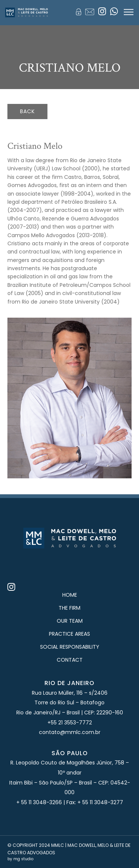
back (27, 111)
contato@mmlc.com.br (70, 732)
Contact (70, 660)
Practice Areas (69, 634)
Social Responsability (70, 647)
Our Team (70, 621)
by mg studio (20, 859)
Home (70, 595)
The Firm (69, 608)
